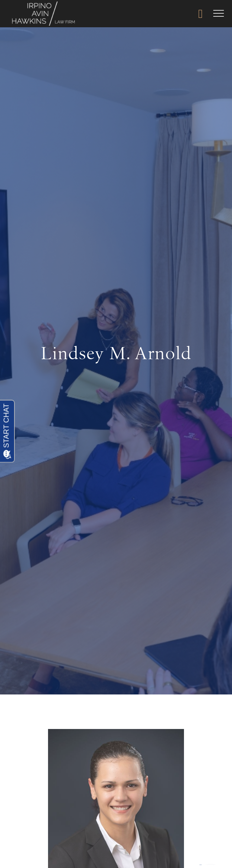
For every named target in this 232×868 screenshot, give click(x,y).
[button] (218, 14)
